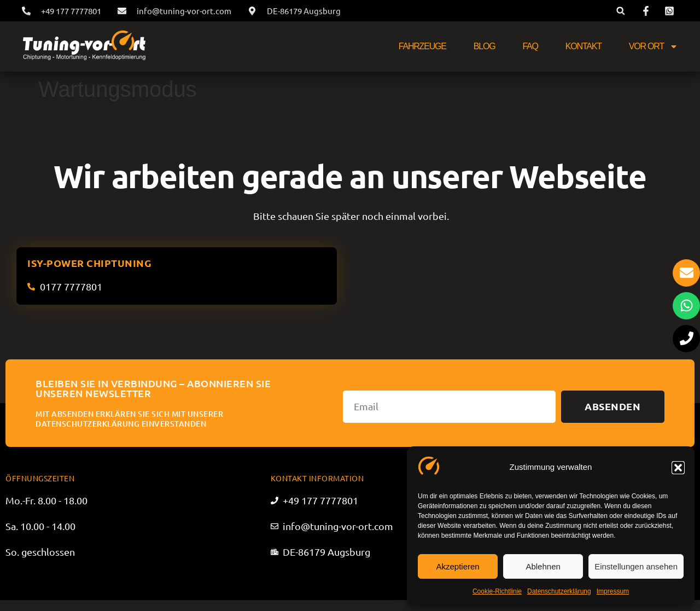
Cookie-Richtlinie (497, 591)
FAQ (530, 46)
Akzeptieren (457, 566)
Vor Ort (654, 46)
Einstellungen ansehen (636, 566)
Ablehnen (543, 566)
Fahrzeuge (422, 46)
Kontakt (584, 46)
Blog (485, 46)
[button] (678, 468)
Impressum (613, 591)
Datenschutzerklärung (559, 591)
